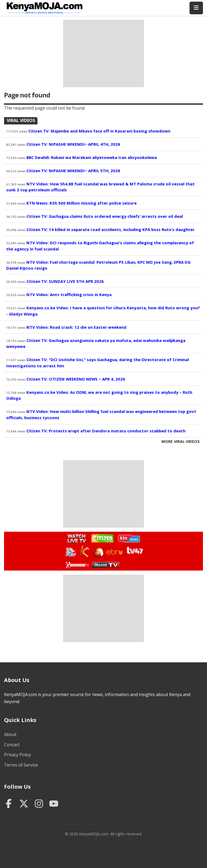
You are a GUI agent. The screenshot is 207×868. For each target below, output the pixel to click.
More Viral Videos (181, 441)
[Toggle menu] (196, 8)
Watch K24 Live (85, 551)
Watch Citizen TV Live (102, 538)
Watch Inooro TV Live (105, 564)
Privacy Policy (18, 755)
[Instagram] (39, 804)
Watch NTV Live (71, 552)
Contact (12, 745)
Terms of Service (21, 765)
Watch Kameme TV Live (77, 565)
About (10, 734)
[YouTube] (54, 804)
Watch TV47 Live (134, 550)
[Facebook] (9, 804)
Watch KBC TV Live (98, 552)
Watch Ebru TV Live (114, 553)
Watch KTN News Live (128, 538)
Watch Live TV (75, 538)
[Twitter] (24, 804)
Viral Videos (21, 120)
